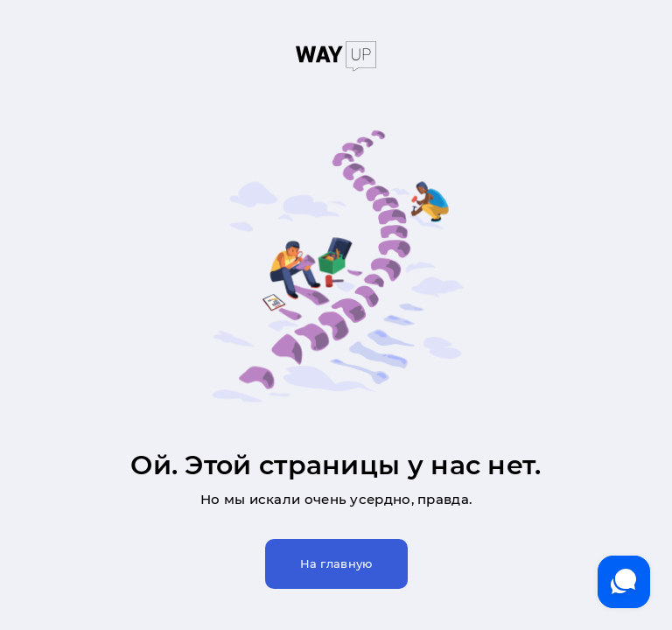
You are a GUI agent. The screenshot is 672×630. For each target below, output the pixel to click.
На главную (336, 563)
